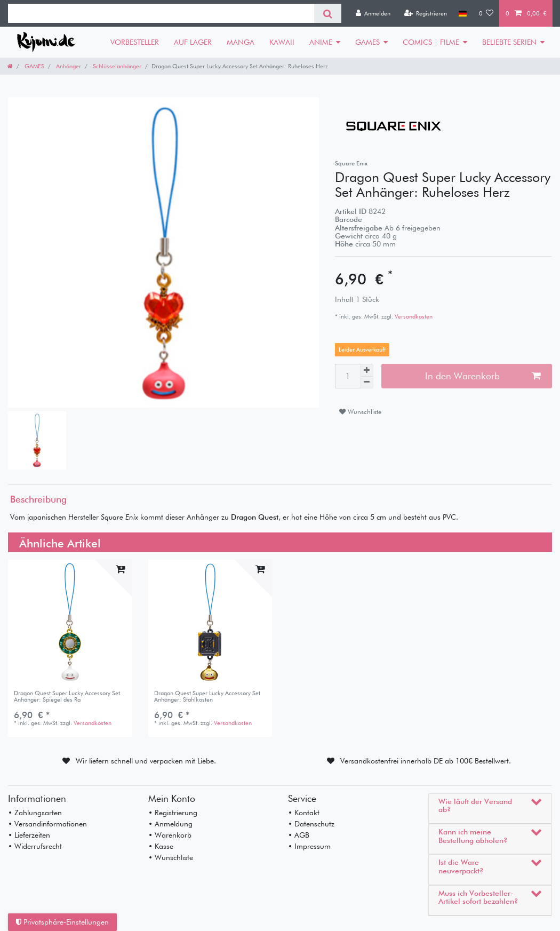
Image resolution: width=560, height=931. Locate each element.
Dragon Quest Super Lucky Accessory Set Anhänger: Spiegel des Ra (67, 697)
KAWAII (282, 42)
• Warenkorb (170, 835)
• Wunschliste (171, 857)
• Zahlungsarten (35, 813)
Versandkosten (413, 316)
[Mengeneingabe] (348, 376)
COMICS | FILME (431, 42)
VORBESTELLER (135, 42)
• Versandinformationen (47, 824)
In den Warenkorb (483, 376)
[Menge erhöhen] (367, 370)
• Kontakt (304, 813)
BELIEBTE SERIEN (509, 42)
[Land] (463, 13)
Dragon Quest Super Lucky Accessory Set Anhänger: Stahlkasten (207, 697)
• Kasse (161, 846)
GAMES (367, 42)
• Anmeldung (170, 824)
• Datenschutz (311, 824)
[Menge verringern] (367, 383)
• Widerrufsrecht (35, 846)
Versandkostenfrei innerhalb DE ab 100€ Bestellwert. (426, 761)
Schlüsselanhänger (116, 66)
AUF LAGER (193, 42)
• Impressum (309, 846)
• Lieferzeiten (29, 835)
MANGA (241, 42)
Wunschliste (360, 412)
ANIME (321, 42)
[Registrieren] (425, 13)
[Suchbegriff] (161, 13)
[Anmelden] (373, 13)
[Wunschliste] (486, 13)
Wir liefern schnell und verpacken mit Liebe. (146, 761)
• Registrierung (173, 813)
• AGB (299, 835)
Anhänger (68, 66)
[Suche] (328, 13)
